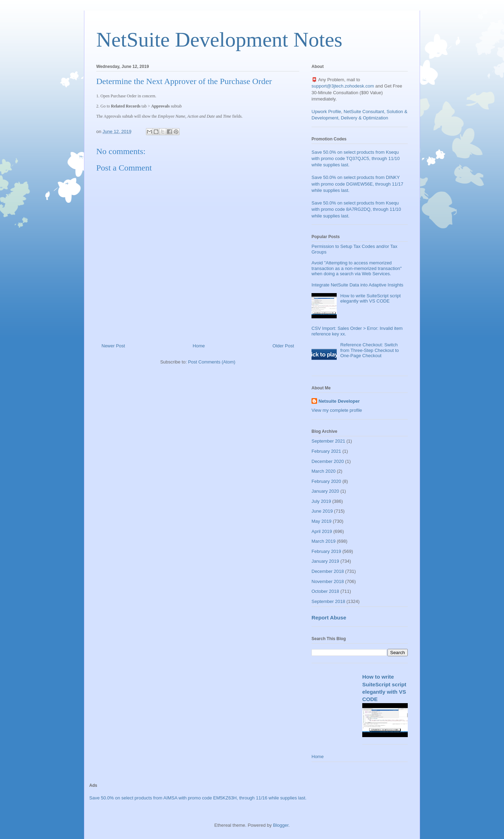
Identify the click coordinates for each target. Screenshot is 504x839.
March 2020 (324, 471)
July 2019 (321, 501)
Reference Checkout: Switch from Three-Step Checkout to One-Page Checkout (369, 350)
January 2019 (325, 561)
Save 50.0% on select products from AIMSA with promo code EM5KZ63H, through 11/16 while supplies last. (198, 798)
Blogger (281, 825)
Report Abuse (329, 618)
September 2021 (328, 441)
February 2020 (326, 481)
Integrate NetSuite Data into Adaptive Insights (357, 285)
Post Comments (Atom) (212, 362)
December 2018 (328, 571)
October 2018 (325, 591)
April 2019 (322, 531)
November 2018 (328, 581)
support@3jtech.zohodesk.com (343, 86)
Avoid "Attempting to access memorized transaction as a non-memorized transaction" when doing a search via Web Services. (357, 268)
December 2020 (328, 461)
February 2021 (326, 451)
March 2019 (324, 541)
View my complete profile (337, 410)
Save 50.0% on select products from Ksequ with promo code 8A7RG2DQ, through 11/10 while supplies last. (356, 209)
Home (199, 346)
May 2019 (321, 521)
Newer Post (113, 346)
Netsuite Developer (339, 401)
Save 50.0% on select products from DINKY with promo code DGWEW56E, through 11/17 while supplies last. (357, 184)
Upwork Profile (326, 112)
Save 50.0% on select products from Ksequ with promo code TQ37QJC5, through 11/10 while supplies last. (356, 158)
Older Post (283, 346)
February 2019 (326, 551)
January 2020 (325, 491)
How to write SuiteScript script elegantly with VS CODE (370, 299)
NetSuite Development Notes (219, 40)
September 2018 (328, 601)
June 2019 (322, 511)
